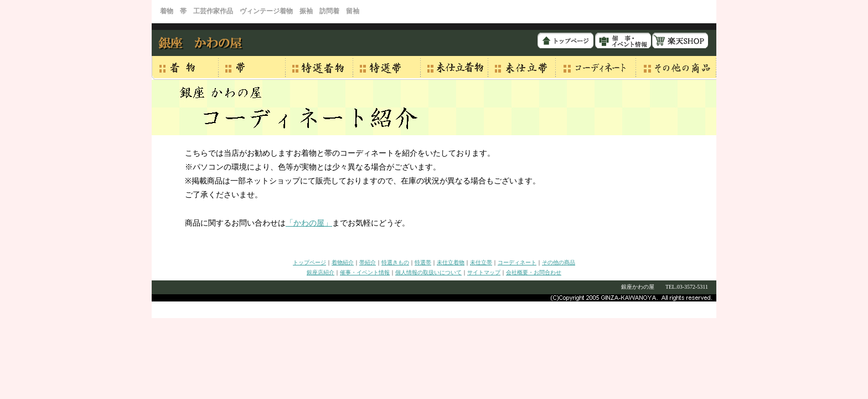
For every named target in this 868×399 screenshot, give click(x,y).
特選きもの (395, 262)
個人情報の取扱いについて (428, 272)
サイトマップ (484, 272)
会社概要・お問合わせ (534, 272)
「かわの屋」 (309, 223)
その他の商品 (559, 262)
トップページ (309, 262)
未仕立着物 (451, 262)
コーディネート (517, 262)
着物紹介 (343, 262)
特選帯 (423, 262)
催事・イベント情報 (365, 272)
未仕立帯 (481, 262)
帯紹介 (368, 262)
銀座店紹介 (321, 272)
